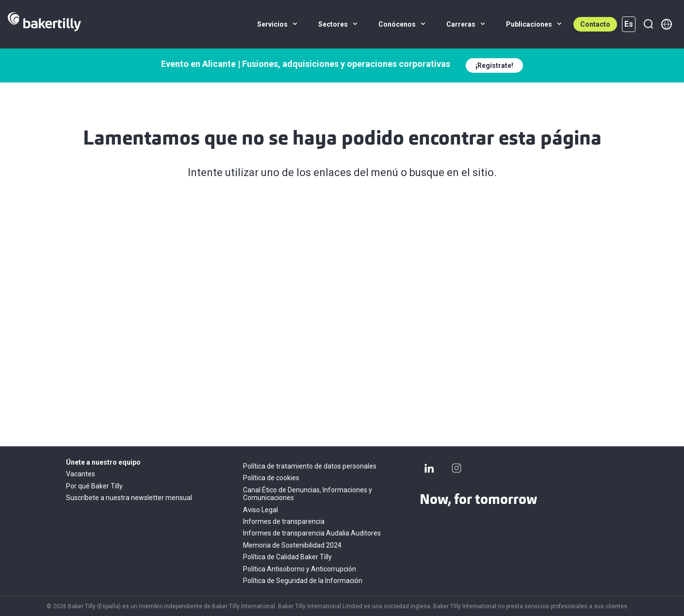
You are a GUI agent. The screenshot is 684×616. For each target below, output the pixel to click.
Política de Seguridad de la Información (303, 581)
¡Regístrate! (494, 65)
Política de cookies (271, 478)
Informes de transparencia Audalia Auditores (312, 533)
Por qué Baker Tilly (94, 486)
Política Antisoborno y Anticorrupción (300, 569)
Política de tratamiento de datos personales (310, 466)
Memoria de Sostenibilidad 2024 (292, 545)
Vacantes (81, 474)
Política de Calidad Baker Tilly (287, 557)
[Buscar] (648, 24)
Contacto (595, 24)
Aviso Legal (261, 510)
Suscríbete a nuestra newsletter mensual (129, 498)
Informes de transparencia (284, 521)
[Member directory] (667, 24)
